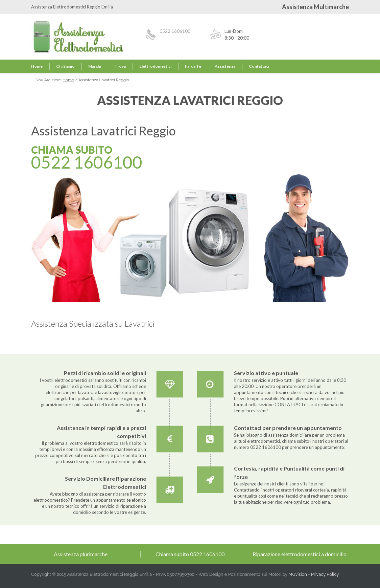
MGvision (298, 574)
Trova (120, 66)
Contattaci (259, 66)
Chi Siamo (65, 66)
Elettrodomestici (155, 66)
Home (37, 66)
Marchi (95, 66)
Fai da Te (193, 66)
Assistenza (225, 66)
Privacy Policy (325, 574)
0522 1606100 (175, 31)
